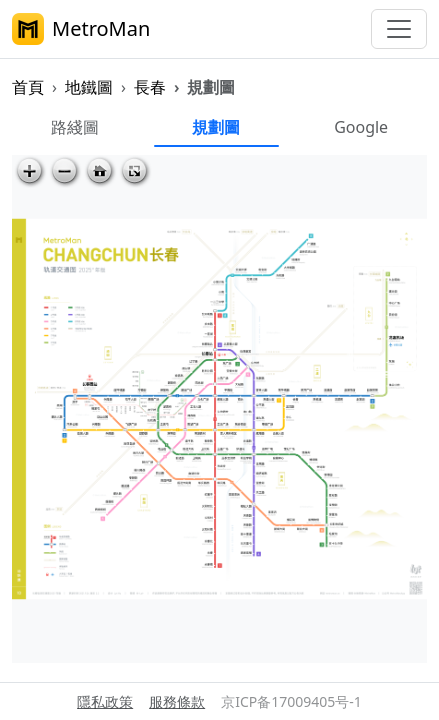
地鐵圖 (89, 87)
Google (361, 127)
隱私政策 (105, 701)
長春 (150, 87)
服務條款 (177, 701)
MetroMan (81, 29)
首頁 (28, 87)
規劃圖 (216, 127)
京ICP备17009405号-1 (291, 701)
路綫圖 (75, 127)
